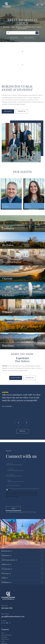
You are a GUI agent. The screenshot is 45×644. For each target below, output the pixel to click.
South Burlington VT (9, 520)
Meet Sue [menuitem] (4, 623)
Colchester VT (7, 529)
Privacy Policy (21, 456)
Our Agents (8, 113)
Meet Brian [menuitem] (4, 615)
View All (22, 402)
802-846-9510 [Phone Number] (7, 568)
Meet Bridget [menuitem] (5, 617)
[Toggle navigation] (42, 5)
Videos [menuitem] (3, 601)
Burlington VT (7, 511)
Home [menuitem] (3, 593)
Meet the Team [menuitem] (5, 613)
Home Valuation (29, 38)
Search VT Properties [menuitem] (6, 595)
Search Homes (14, 38)
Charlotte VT (6, 525)
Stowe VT (5, 538)
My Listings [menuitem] (4, 597)
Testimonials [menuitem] (4, 625)
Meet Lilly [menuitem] (4, 621)
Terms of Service (31, 472)
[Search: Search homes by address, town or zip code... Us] (22, 33)
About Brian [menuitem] (4, 603)
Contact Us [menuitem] (4, 605)
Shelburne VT (6, 516)
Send (13, 468)
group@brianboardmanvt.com (13, 576)
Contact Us (22, 113)
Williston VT (6, 533)
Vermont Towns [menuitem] (5, 599)
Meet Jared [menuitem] (4, 619)
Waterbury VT (6, 542)
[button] (37, 33)
